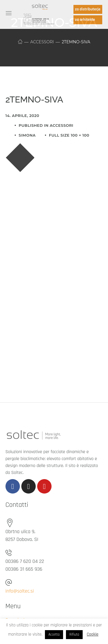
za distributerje (88, 9)
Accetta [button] (54, 634)
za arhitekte (85, 20)
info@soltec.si (20, 591)
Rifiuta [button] (74, 634)
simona (27, 135)
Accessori (42, 42)
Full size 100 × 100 (69, 135)
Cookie (92, 634)
